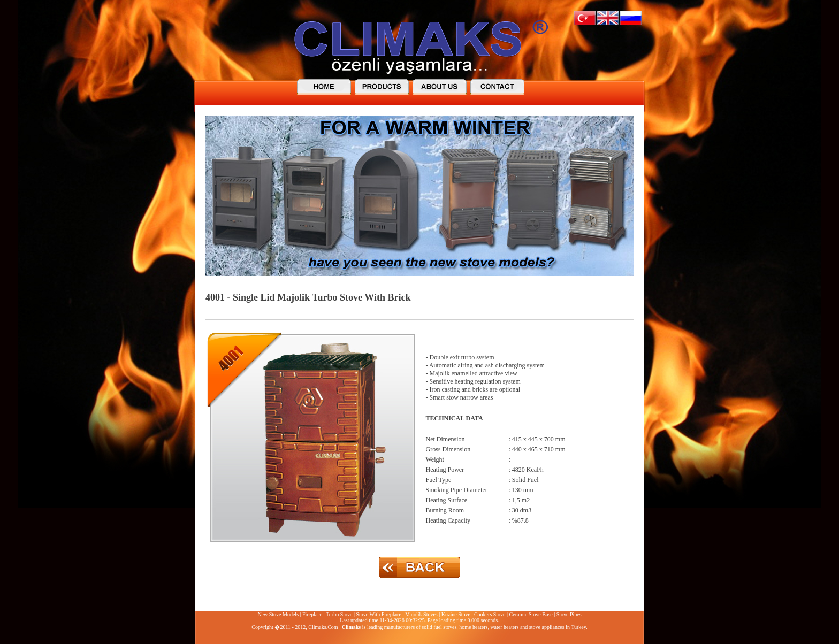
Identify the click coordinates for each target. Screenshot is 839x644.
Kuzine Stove (456, 614)
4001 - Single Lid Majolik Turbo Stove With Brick (308, 297)
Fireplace (312, 614)
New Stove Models (278, 614)
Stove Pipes (569, 614)
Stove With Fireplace (378, 614)
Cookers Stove (490, 614)
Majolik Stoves (421, 614)
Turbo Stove (339, 614)
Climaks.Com (323, 627)
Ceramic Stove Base (531, 614)
